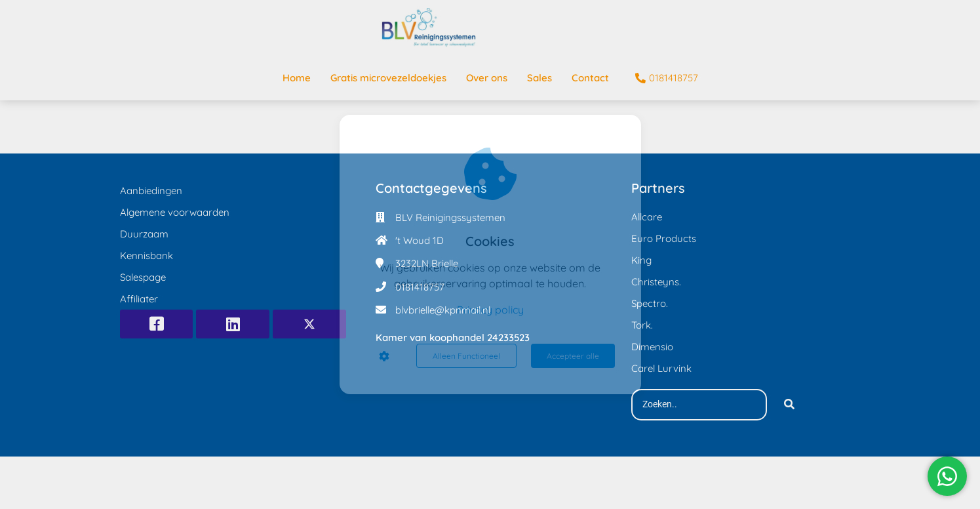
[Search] (789, 405)
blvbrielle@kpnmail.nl (443, 310)
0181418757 (420, 287)
